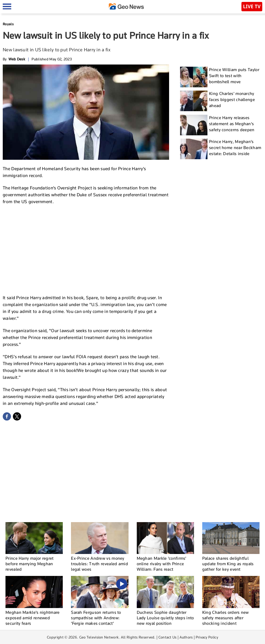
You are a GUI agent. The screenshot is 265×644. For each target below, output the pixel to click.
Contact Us (168, 637)
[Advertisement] (86, 249)
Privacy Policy (207, 637)
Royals (8, 24)
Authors (186, 637)
